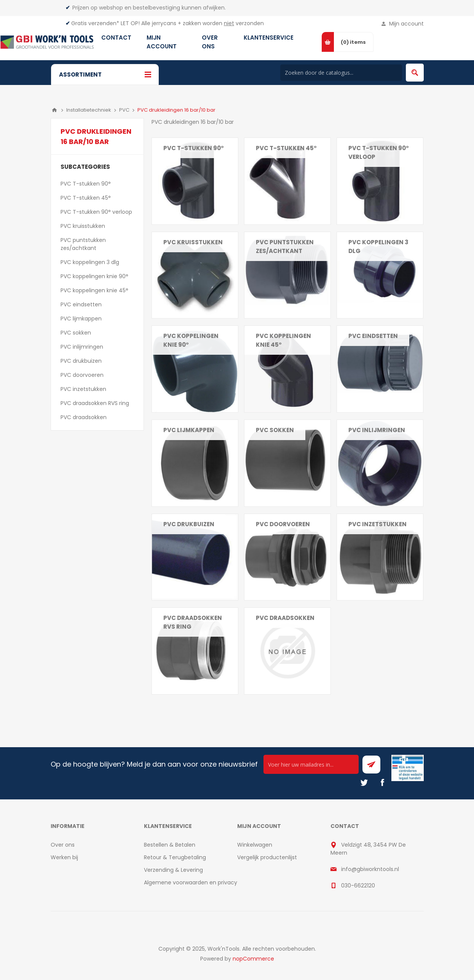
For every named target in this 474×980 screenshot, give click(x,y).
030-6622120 (358, 886)
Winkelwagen (255, 845)
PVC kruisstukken (193, 242)
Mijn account (406, 24)
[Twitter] (364, 783)
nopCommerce (253, 959)
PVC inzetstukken (377, 524)
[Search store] (341, 73)
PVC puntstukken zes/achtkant (285, 247)
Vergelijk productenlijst (267, 857)
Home (54, 110)
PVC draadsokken (285, 618)
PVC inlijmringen (377, 430)
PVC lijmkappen (189, 430)
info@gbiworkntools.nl (370, 869)
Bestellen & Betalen (170, 845)
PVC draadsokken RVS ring (193, 622)
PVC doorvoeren (283, 524)
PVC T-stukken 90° (194, 148)
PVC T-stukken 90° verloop (379, 152)
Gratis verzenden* (95, 23)
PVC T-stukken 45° (286, 148)
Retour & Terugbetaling (175, 857)
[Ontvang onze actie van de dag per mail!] (311, 764)
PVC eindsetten (373, 336)
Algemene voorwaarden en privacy (191, 882)
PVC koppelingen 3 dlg (378, 247)
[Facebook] (382, 783)
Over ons (63, 845)
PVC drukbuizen (189, 524)
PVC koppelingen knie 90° (191, 340)
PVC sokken (275, 430)
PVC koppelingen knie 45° (283, 340)
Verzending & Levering (173, 870)
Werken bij (64, 857)
